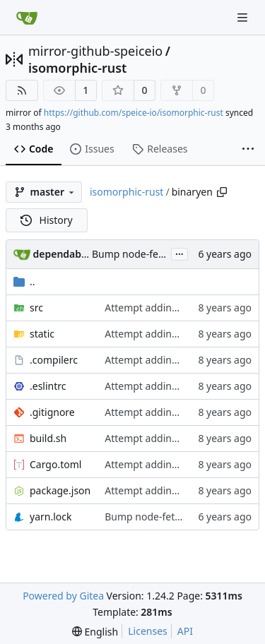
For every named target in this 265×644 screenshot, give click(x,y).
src (36, 308)
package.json (60, 490)
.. (24, 281)
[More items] (248, 150)
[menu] (95, 632)
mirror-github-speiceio (95, 51)
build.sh (48, 438)
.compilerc (54, 360)
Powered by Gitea (63, 596)
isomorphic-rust (77, 68)
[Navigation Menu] (244, 17)
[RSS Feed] (22, 90)
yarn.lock (51, 517)
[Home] (27, 18)
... (179, 253)
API (185, 631)
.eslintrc (48, 386)
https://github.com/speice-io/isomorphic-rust (134, 113)
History (47, 220)
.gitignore (52, 412)
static (42, 334)
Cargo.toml (55, 464)
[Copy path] (222, 192)
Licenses (148, 631)
